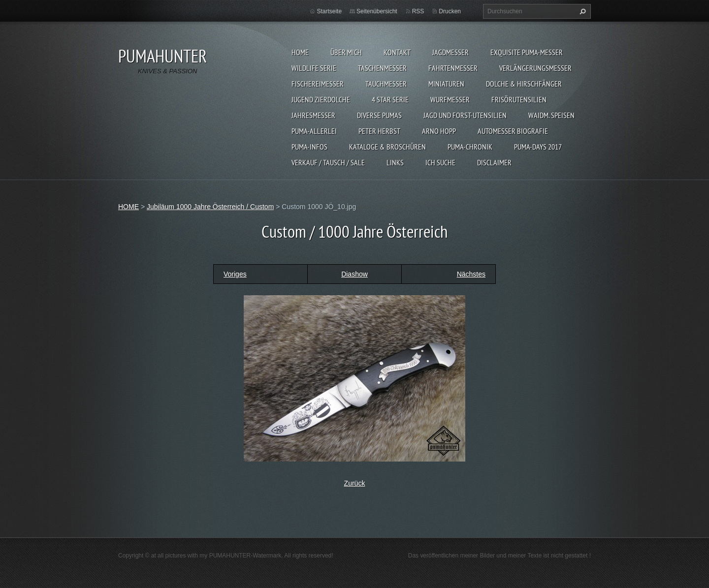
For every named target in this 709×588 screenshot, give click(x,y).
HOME (300, 52)
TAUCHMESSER (386, 84)
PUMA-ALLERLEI (314, 131)
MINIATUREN (446, 84)
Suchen (581, 11)
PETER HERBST (379, 131)
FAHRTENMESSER (453, 68)
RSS (418, 11)
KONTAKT (397, 52)
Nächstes (471, 274)
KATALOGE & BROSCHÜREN (387, 147)
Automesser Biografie (513, 131)
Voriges (235, 274)
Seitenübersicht (377, 11)
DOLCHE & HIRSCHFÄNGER (524, 84)
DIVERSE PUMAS (379, 115)
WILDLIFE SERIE (314, 68)
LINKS (395, 162)
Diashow (354, 274)
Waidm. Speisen (551, 115)
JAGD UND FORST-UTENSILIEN (465, 115)
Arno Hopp (439, 131)
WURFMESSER (450, 99)
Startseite (329, 11)
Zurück (355, 483)
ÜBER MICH (346, 52)
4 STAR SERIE (390, 99)
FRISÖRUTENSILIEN (519, 99)
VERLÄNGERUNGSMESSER (535, 68)
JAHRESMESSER (313, 115)
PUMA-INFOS (309, 147)
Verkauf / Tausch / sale (328, 162)
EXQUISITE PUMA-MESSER (527, 52)
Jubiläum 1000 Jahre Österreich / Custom (210, 207)
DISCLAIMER (494, 162)
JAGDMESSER (451, 52)
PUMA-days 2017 (538, 147)
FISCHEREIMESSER (318, 84)
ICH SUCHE (440, 162)
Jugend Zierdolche (321, 99)
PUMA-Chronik (470, 147)
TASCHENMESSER (382, 68)
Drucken (450, 11)
